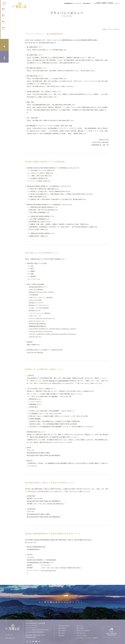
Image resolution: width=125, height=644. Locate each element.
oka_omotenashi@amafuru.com (35, 632)
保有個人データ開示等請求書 (59, 381)
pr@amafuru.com (31, 637)
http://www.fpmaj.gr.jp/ (49, 570)
